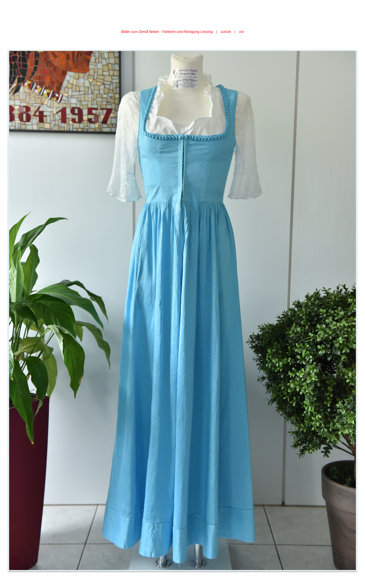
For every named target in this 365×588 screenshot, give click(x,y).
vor (241, 32)
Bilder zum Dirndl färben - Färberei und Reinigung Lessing (167, 32)
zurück (226, 32)
